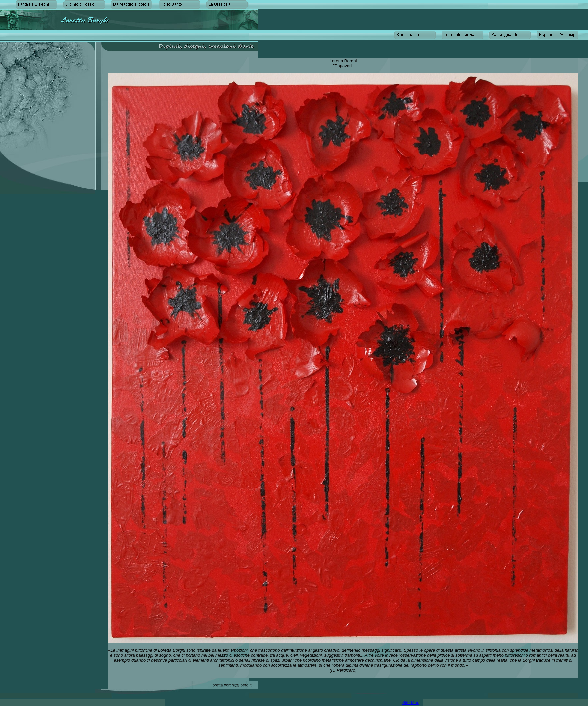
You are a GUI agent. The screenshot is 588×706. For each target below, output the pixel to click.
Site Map (411, 703)
